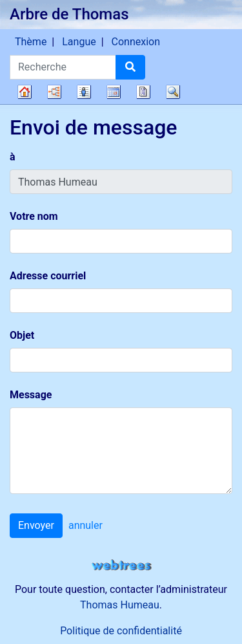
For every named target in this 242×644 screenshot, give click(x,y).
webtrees (121, 565)
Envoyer (36, 525)
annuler (86, 525)
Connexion (136, 42)
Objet (22, 335)
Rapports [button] (143, 92)
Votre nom (34, 216)
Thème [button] (31, 42)
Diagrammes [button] (54, 92)
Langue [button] (79, 42)
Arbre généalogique (25, 92)
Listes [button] (84, 92)
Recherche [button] (173, 92)
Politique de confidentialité (121, 631)
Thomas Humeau (120, 605)
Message (31, 395)
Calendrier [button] (114, 92)
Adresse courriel (48, 276)
